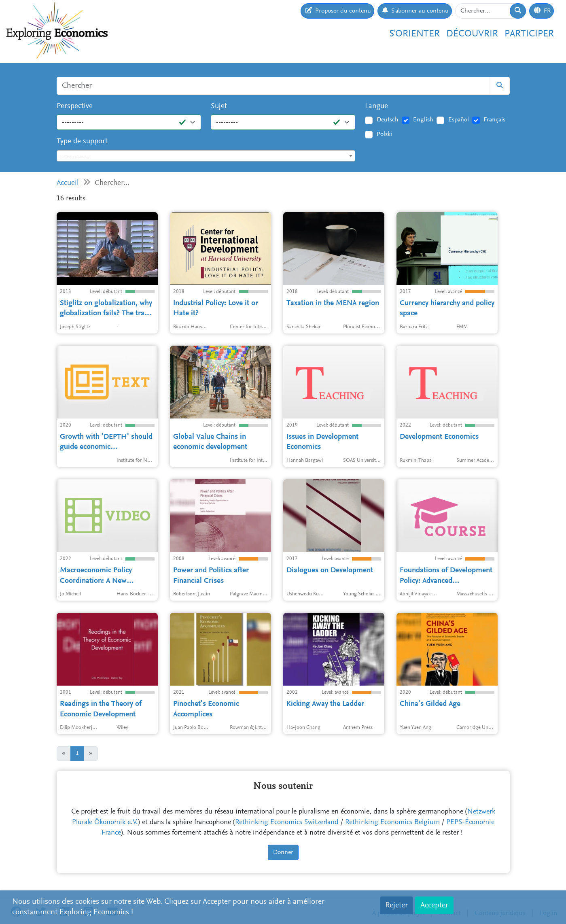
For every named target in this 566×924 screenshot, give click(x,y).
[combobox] (206, 156)
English (423, 120)
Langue (376, 106)
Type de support (82, 141)
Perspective (75, 106)
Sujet (219, 106)
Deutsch (388, 120)
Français (494, 120)
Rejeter (396, 905)
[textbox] (206, 156)
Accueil (68, 183)
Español (459, 120)
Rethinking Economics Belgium (392, 822)
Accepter (434, 905)
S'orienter (414, 34)
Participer (529, 34)
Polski (384, 134)
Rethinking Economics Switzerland (287, 822)
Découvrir (472, 34)
